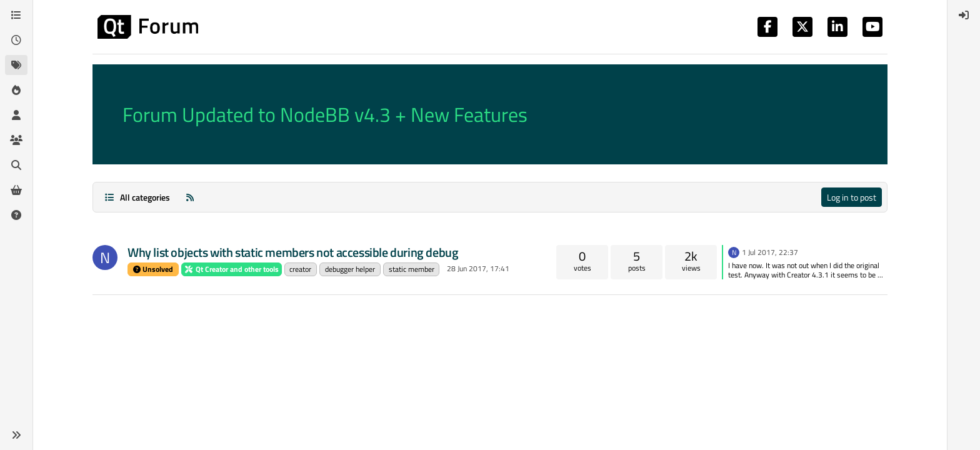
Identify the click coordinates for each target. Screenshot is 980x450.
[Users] (16, 115)
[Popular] (16, 90)
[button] (16, 435)
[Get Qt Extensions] (16, 190)
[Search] (16, 165)
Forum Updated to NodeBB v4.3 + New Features (325, 114)
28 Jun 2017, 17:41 (478, 268)
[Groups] (16, 140)
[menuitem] (964, 15)
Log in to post (852, 197)
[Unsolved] (16, 215)
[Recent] (16, 40)
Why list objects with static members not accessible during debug (293, 252)
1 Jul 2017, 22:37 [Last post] (770, 252)
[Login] (964, 15)
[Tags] (16, 65)
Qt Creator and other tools (232, 269)
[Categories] (16, 15)
